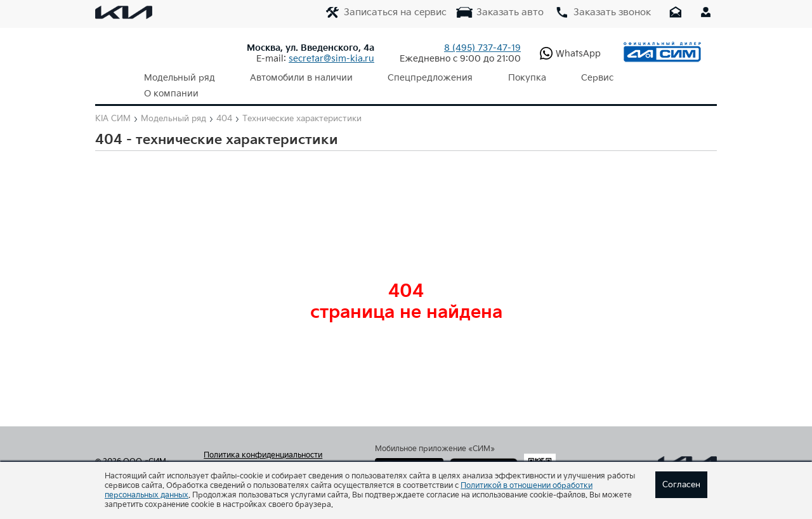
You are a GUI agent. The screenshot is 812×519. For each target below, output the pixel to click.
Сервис (554, 78)
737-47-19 (482, 48)
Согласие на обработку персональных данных (275, 456)
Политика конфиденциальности (263, 440)
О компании (623, 78)
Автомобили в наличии (287, 78)
